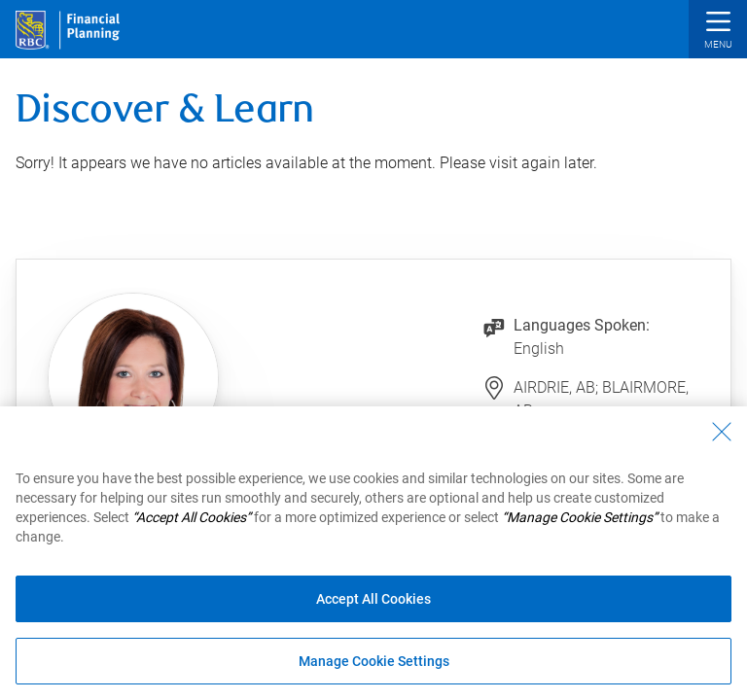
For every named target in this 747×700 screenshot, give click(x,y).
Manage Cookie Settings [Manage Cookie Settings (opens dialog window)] (374, 661)
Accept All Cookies (373, 599)
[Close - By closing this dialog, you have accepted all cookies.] (722, 432)
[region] (373, 553)
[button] (718, 32)
